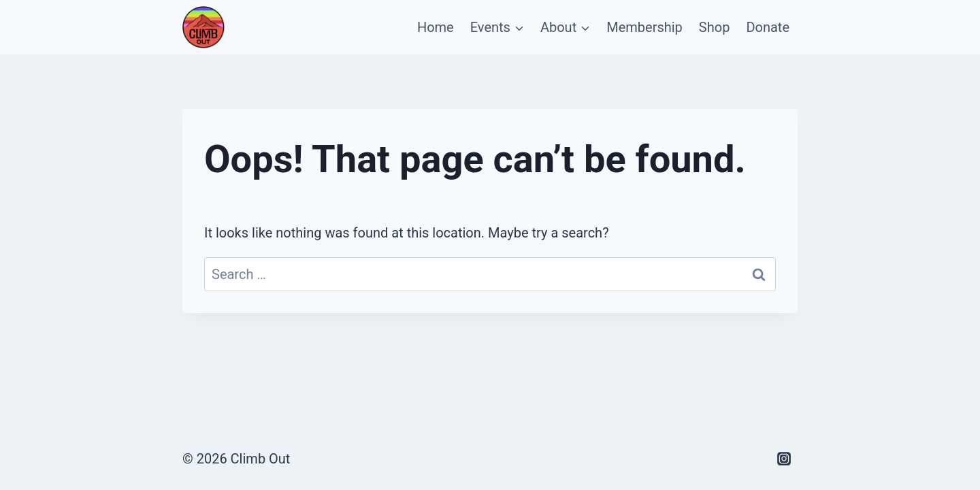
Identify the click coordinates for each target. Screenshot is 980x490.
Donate (768, 27)
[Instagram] (784, 459)
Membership (644, 27)
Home (436, 27)
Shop (715, 27)
